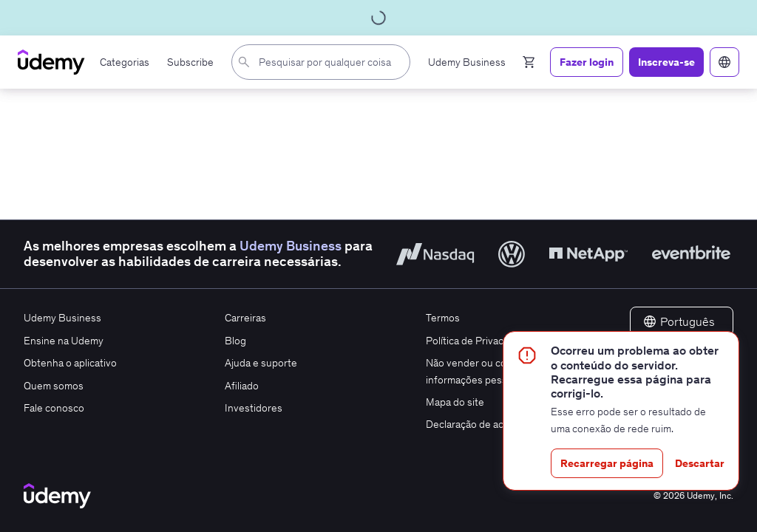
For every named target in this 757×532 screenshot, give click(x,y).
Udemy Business (291, 246)
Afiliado (242, 386)
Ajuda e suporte (261, 363)
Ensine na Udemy (64, 341)
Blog (235, 341)
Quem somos (54, 386)
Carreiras (245, 318)
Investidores (254, 408)
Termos (443, 318)
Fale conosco (54, 408)
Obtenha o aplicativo (70, 363)
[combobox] (324, 62)
